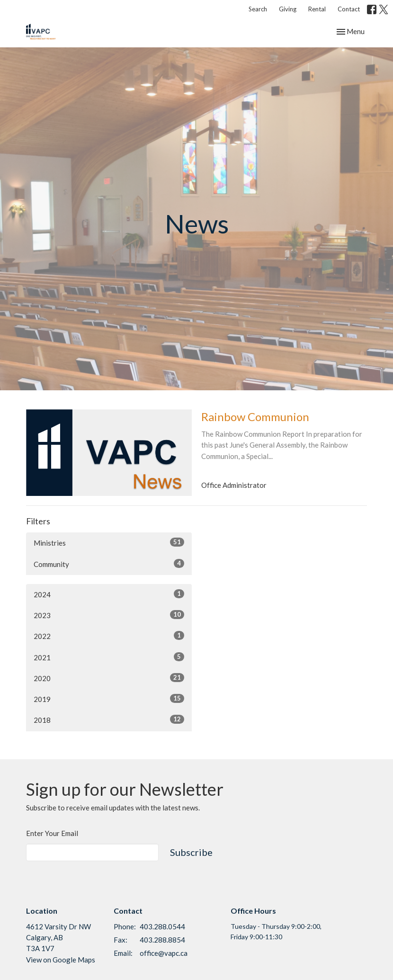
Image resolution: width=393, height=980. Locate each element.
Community (109, 564)
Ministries (109, 542)
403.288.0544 (162, 926)
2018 (109, 719)
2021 (109, 657)
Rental (317, 9)
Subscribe (191, 852)
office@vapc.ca (164, 953)
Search (258, 9)
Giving (288, 9)
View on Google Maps (61, 960)
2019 (109, 699)
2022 (109, 636)
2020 (109, 678)
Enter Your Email (52, 833)
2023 (109, 615)
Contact (349, 9)
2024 (109, 594)
